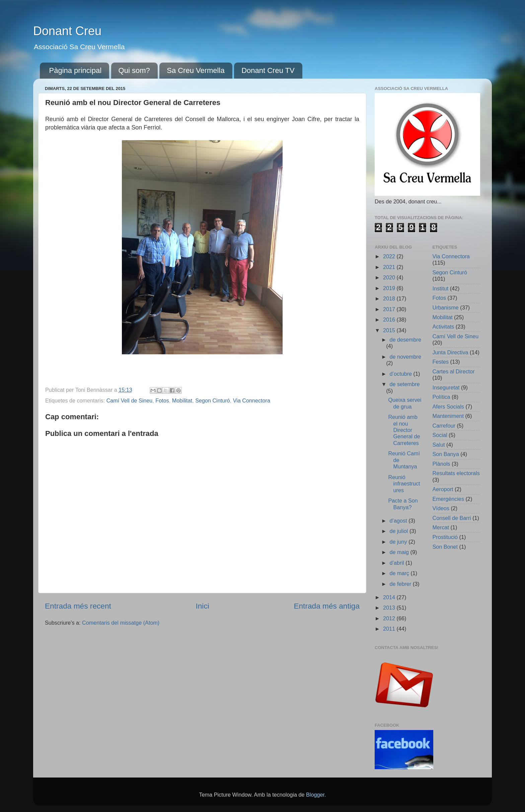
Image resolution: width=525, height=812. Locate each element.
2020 (390, 277)
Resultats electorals (456, 473)
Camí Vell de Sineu (130, 400)
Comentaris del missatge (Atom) (121, 623)
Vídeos (441, 508)
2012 (390, 618)
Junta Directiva (451, 352)
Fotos (162, 400)
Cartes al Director (454, 371)
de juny (399, 542)
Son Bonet (445, 547)
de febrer (401, 584)
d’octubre (401, 374)
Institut (441, 288)
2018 (390, 298)
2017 (390, 309)
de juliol (399, 531)
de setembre (404, 384)
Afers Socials (448, 407)
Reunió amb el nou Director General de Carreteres (404, 430)
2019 (390, 288)
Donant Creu (67, 31)
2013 (390, 608)
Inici (202, 606)
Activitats (443, 327)
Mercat (441, 527)
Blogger (315, 795)
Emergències (448, 499)
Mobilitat (182, 400)
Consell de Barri (452, 518)
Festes (441, 362)
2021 (390, 267)
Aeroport (443, 489)
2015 (390, 330)
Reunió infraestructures (404, 484)
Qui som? (134, 70)
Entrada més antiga (327, 606)
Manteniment (448, 416)
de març (400, 573)
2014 (390, 597)
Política (441, 397)
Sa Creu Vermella (196, 70)
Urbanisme (446, 307)
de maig (400, 552)
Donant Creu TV (268, 70)
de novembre (405, 357)
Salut (439, 445)
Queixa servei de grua (405, 403)
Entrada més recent (78, 606)
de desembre (405, 340)
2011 (390, 629)
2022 (390, 256)
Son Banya (446, 454)
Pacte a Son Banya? (403, 504)
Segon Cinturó (213, 400)
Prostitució (445, 537)
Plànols (441, 464)
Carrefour (444, 426)
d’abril (397, 563)
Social (440, 435)
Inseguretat (446, 387)
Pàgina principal (76, 70)
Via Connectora (252, 400)
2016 (390, 320)
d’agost (399, 521)
